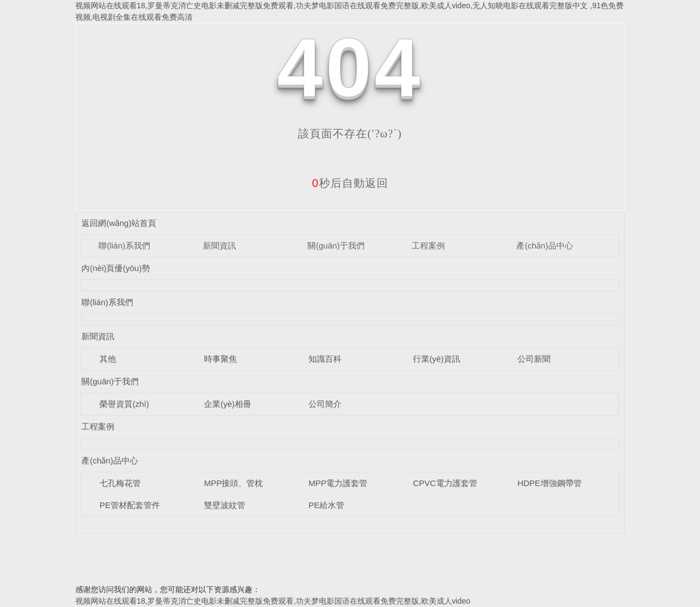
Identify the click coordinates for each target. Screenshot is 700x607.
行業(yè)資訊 (437, 359)
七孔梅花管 (120, 483)
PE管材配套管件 (130, 505)
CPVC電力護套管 (445, 483)
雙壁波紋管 (225, 505)
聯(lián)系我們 (124, 245)
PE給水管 (326, 505)
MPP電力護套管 (338, 483)
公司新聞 (534, 359)
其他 (108, 359)
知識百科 (325, 359)
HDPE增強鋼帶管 (550, 483)
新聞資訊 (219, 245)
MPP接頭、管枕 (234, 483)
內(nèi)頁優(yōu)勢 (115, 268)
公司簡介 (325, 404)
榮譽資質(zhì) (124, 404)
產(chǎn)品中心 (544, 245)
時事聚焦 (221, 359)
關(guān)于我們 (336, 245)
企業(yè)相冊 (228, 404)
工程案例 (428, 245)
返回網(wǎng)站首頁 (119, 223)
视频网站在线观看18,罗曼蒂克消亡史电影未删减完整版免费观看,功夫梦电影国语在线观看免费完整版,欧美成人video (273, 601)
